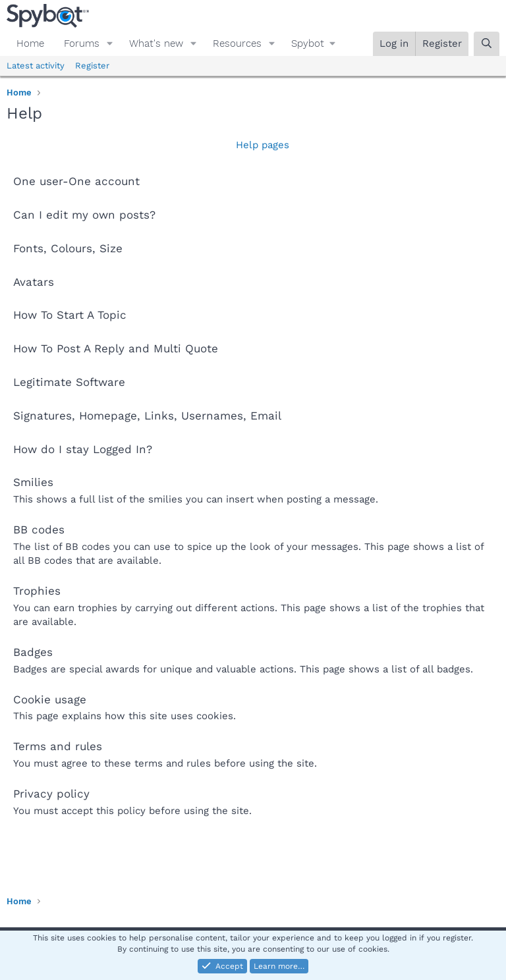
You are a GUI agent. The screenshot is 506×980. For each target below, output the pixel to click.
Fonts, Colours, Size (68, 248)
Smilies (33, 482)
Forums (82, 43)
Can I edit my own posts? (84, 215)
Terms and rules (58, 746)
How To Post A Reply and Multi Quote (116, 348)
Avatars (34, 282)
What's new (156, 43)
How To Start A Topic (70, 315)
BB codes (39, 530)
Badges (33, 652)
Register (92, 66)
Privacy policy (51, 794)
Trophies (37, 591)
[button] (110, 44)
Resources (237, 43)
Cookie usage (50, 699)
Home (30, 43)
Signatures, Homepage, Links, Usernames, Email (147, 416)
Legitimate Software (69, 382)
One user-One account (76, 181)
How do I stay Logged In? (83, 449)
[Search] (487, 44)
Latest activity (36, 66)
